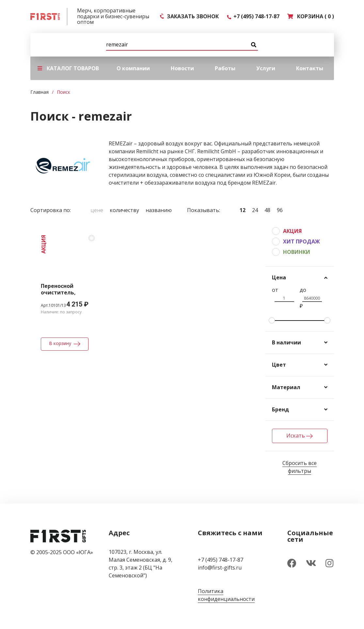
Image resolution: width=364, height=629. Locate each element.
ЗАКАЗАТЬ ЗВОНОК (190, 16)
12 (243, 210)
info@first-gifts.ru (220, 568)
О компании (133, 68)
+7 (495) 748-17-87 (253, 16)
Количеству (124, 210)
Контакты (310, 68)
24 (255, 210)
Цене (97, 210)
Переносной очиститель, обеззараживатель (68, 292)
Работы (225, 68)
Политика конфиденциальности (226, 595)
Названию (159, 210)
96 (280, 210)
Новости (182, 68)
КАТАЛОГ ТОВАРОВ (68, 68)
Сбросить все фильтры (300, 467)
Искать (300, 436)
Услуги (266, 68)
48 (267, 210)
